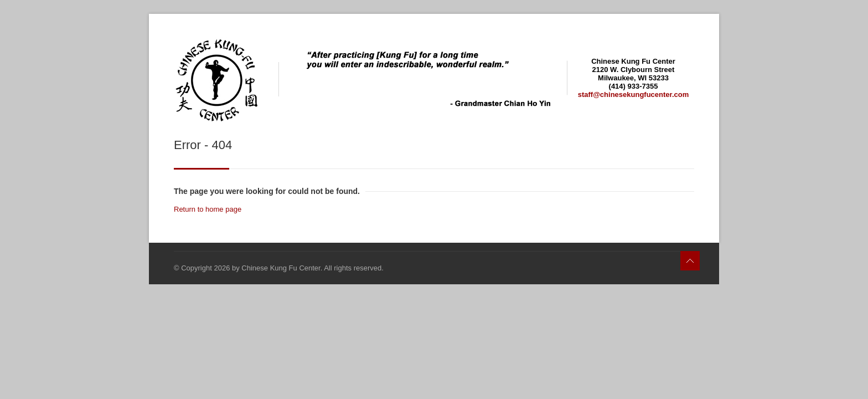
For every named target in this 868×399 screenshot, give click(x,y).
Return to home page (208, 209)
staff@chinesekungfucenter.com (634, 94)
